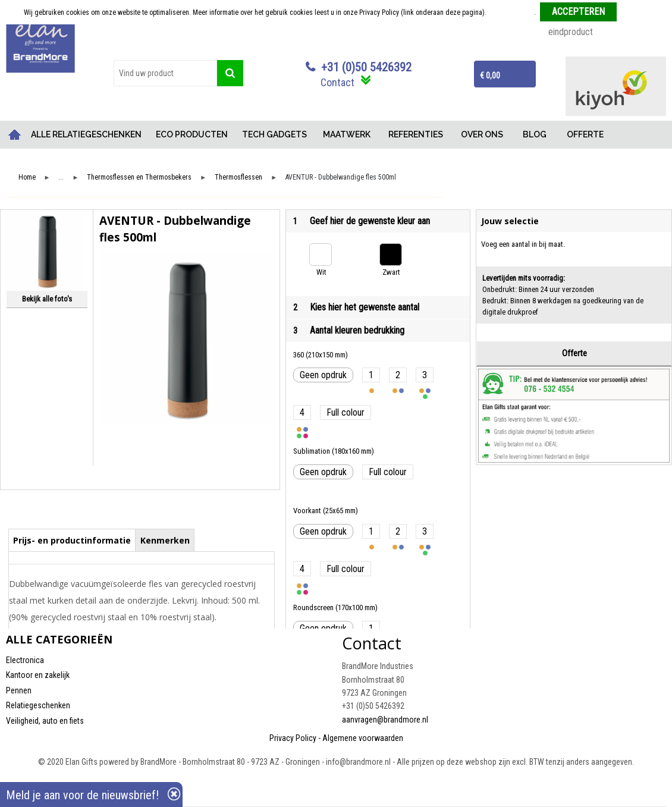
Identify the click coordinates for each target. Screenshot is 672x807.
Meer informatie (511, 12)
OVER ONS (482, 134)
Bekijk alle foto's (47, 299)
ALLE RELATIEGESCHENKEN (86, 134)
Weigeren (635, 12)
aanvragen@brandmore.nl (385, 720)
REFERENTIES (416, 134)
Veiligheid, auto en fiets (45, 721)
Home (15, 135)
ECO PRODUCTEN (192, 134)
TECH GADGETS (274, 134)
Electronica (25, 660)
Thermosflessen (238, 178)
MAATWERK (347, 134)
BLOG (535, 134)
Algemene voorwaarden (363, 738)
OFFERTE (585, 134)
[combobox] (165, 73)
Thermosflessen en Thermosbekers (139, 178)
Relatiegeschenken (38, 705)
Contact (337, 82)
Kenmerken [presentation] (165, 540)
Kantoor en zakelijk (38, 675)
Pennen (19, 690)
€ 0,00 (490, 76)
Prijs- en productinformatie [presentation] (72, 540)
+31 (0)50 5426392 (366, 67)
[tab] (72, 540)
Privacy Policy (293, 738)
